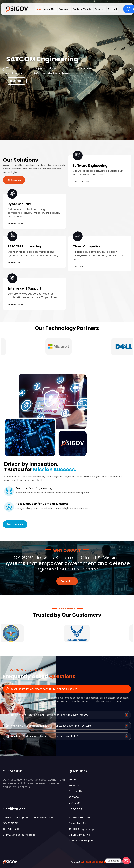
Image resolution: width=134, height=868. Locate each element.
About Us (50, 9)
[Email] (126, 861)
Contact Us (67, 581)
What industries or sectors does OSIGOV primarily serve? (44, 689)
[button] (50, 9)
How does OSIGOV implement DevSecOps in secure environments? (50, 715)
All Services (14, 180)
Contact (113, 9)
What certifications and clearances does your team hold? (44, 736)
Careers (100, 9)
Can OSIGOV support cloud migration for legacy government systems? (52, 726)
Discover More (15, 524)
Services (65, 9)
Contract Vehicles (82, 9)
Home (39, 9)
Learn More (81, 182)
